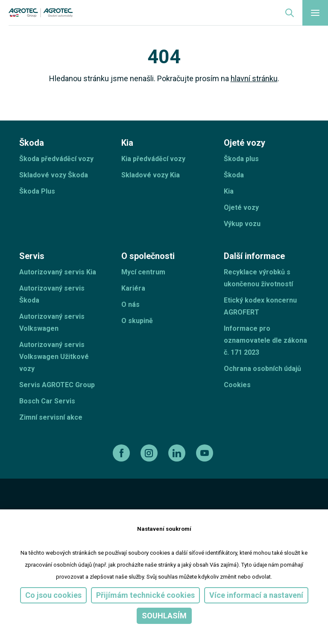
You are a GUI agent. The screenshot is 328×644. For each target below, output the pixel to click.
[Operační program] (182, 506)
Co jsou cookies (53, 595)
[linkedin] (178, 453)
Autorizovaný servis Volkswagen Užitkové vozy (54, 357)
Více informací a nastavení (256, 595)
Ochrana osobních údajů (262, 369)
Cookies (237, 385)
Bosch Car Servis (47, 401)
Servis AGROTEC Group (57, 385)
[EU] (129, 506)
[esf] (29, 506)
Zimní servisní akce (51, 417)
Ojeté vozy (241, 207)
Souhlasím (164, 616)
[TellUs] (278, 505)
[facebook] (122, 453)
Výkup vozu (242, 224)
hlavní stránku (254, 78)
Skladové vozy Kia (151, 175)
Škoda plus (241, 159)
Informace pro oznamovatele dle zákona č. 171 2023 (265, 340)
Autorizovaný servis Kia (58, 272)
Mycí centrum (143, 272)
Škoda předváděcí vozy (56, 159)
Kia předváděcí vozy (153, 159)
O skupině (137, 321)
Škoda (234, 175)
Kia (229, 191)
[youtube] (206, 453)
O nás (130, 304)
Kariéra (133, 288)
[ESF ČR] (79, 506)
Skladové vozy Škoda (54, 175)
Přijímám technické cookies (145, 595)
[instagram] (150, 453)
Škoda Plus (37, 191)
